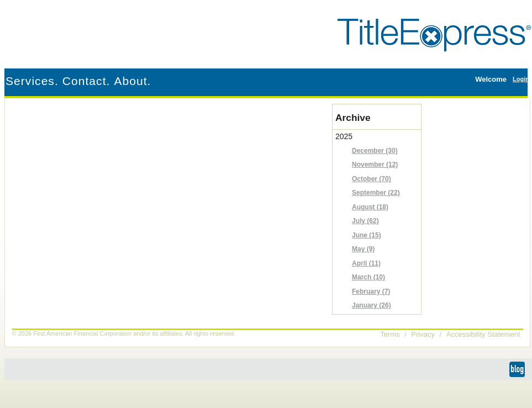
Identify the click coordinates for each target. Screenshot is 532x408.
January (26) (372, 305)
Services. (32, 81)
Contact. (86, 81)
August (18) (370, 207)
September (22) (376, 193)
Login (521, 79)
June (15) (367, 235)
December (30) (375, 151)
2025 (378, 222)
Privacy (423, 334)
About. (132, 81)
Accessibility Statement (483, 334)
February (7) (371, 292)
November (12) (375, 165)
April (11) (366, 263)
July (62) (365, 221)
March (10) (368, 277)
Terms (390, 334)
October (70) (372, 179)
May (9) (363, 249)
